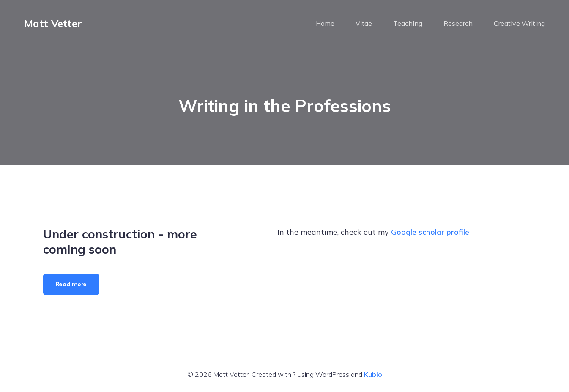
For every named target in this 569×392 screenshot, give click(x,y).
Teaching (408, 23)
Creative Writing (519, 23)
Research (458, 23)
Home (325, 23)
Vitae (364, 23)
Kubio (373, 374)
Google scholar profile (430, 232)
